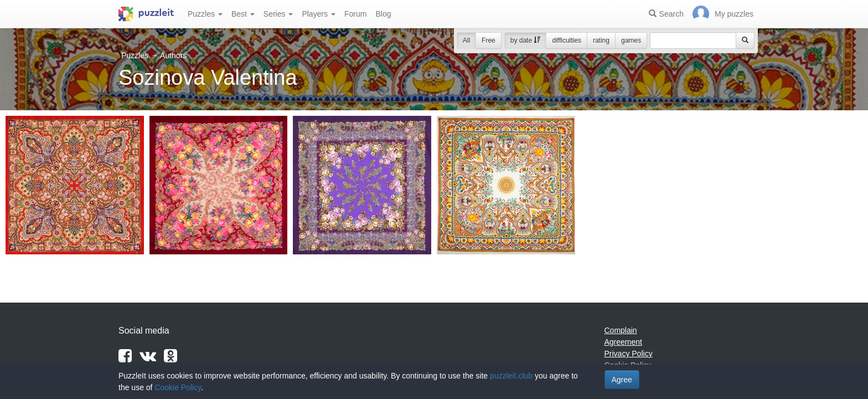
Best (243, 14)
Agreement (623, 342)
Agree (622, 380)
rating (601, 40)
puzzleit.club (511, 376)
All (466, 40)
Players (319, 14)
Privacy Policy (629, 354)
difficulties (566, 40)
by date (526, 40)
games (631, 40)
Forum (355, 14)
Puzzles (205, 14)
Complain (621, 330)
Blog (383, 14)
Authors (173, 55)
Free (489, 40)
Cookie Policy (178, 387)
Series (278, 14)
